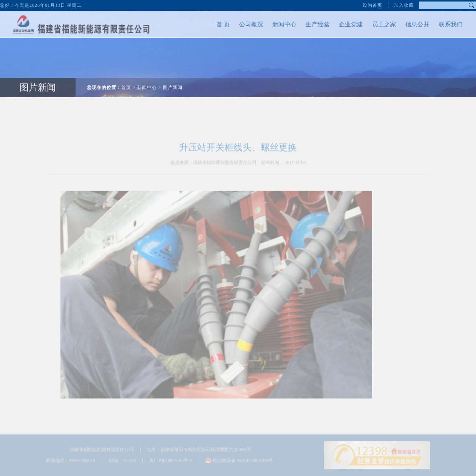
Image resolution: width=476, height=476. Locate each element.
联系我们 (444, 24)
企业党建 (345, 24)
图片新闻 (38, 81)
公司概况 (245, 24)
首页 (126, 81)
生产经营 (311, 24)
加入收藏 (404, 4)
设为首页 (372, 4)
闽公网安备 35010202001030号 (243, 461)
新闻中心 (278, 24)
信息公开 (411, 24)
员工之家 (378, 24)
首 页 (217, 24)
